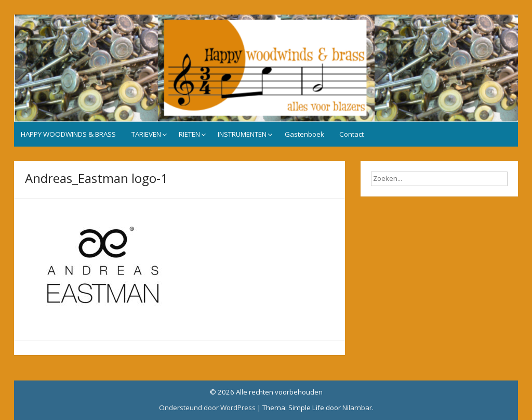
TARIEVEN (146, 134)
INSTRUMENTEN (242, 134)
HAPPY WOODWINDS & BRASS (68, 134)
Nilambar (357, 408)
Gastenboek (304, 134)
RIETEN (189, 134)
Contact (351, 134)
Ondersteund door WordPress (207, 408)
